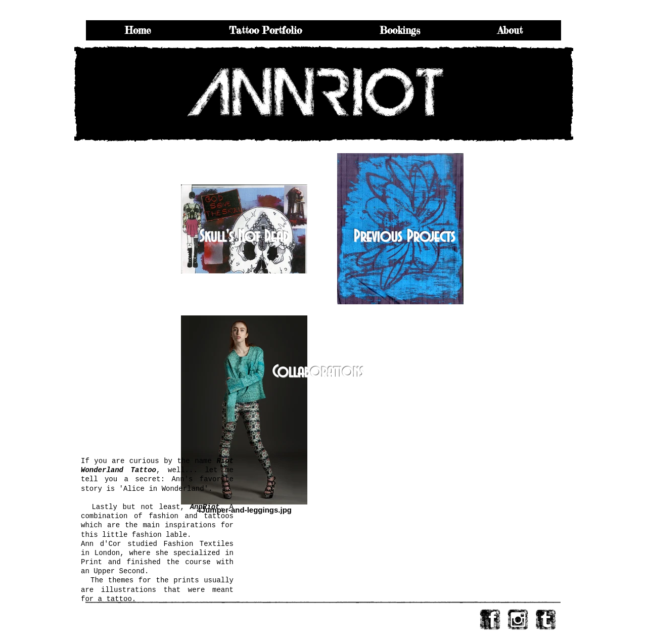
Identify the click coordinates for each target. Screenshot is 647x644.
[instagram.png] (518, 619)
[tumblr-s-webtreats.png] (546, 619)
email (144, 613)
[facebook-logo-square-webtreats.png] (490, 619)
